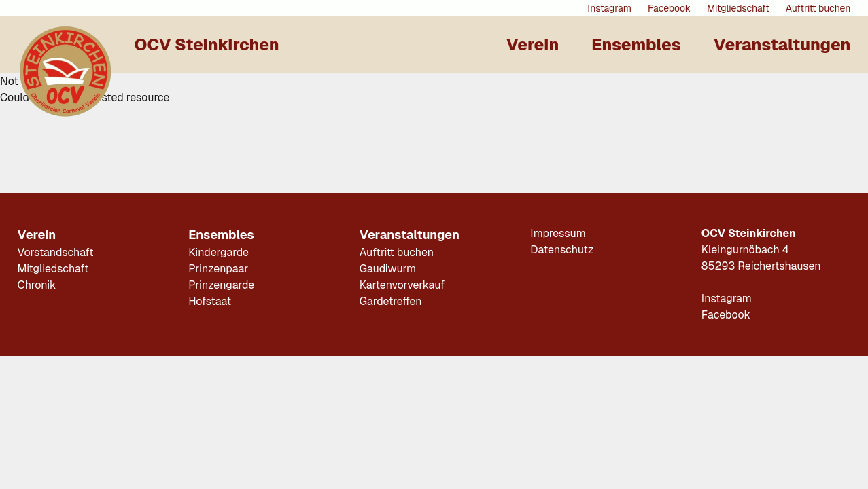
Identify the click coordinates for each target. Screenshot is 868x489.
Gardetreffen (391, 301)
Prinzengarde (221, 285)
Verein (533, 44)
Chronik (37, 285)
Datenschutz (562, 250)
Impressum (558, 233)
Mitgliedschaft (738, 8)
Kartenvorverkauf (402, 285)
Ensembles (636, 44)
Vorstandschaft (56, 252)
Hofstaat (210, 301)
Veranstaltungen (782, 44)
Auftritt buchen (818, 8)
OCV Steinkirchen (207, 44)
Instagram (609, 8)
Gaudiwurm (388, 269)
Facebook (669, 8)
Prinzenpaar (218, 269)
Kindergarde (219, 252)
